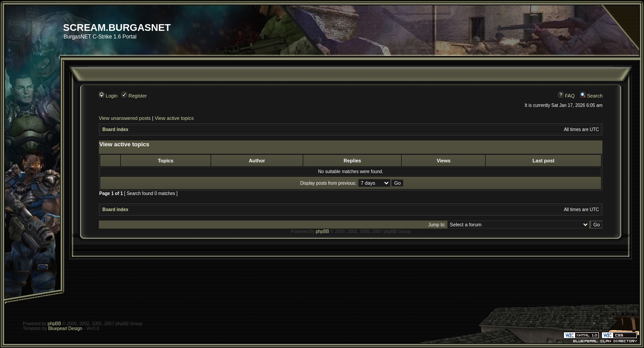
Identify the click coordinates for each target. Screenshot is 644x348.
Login (108, 96)
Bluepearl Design (65, 329)
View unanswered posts (125, 118)
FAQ (566, 96)
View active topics (174, 118)
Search (591, 96)
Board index (115, 129)
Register (134, 96)
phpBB (322, 231)
